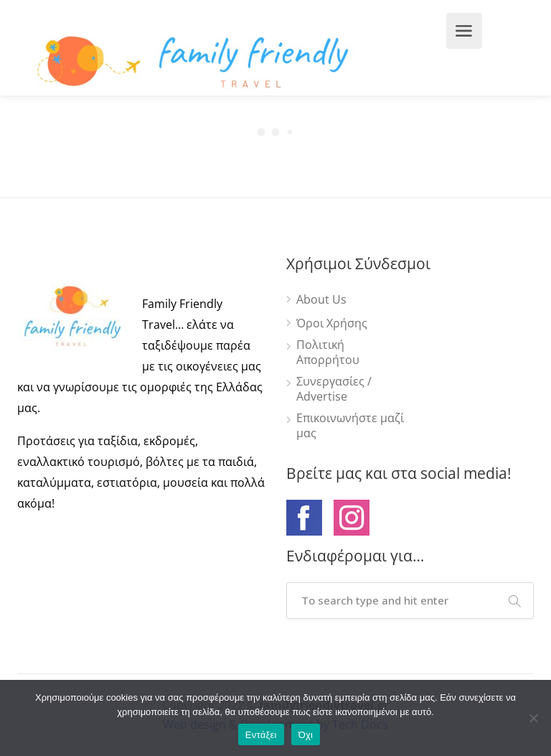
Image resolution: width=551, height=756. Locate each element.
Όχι (306, 735)
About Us (321, 300)
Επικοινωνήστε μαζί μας (350, 426)
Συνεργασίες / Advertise (334, 389)
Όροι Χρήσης (332, 323)
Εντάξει (261, 735)
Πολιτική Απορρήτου (328, 353)
